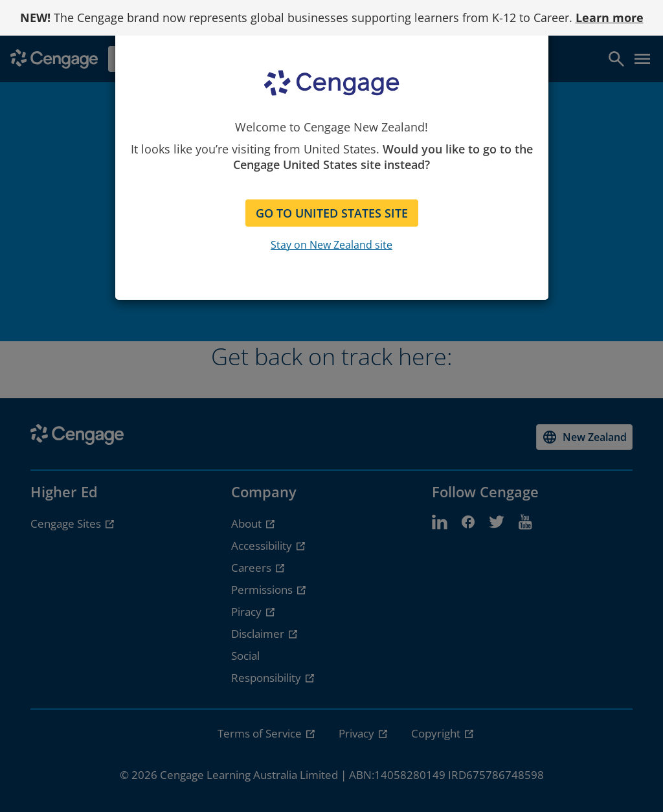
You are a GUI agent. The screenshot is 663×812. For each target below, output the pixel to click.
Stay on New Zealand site (331, 245)
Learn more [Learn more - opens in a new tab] (610, 17)
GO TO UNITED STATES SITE (332, 213)
